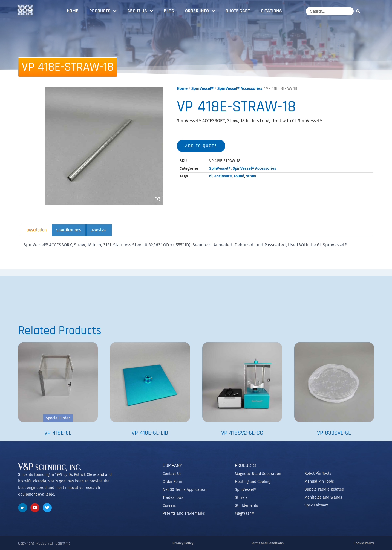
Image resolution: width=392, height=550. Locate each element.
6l (211, 176)
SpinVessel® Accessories (240, 88)
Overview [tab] (98, 230)
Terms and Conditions (267, 543)
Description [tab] (37, 230)
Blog (169, 11)
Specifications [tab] (69, 230)
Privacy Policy (183, 543)
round (239, 176)
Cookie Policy (364, 543)
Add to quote (201, 146)
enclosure (223, 176)
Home (73, 11)
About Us (140, 11)
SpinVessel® (202, 88)
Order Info (200, 11)
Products (103, 11)
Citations (271, 11)
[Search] (359, 11)
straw (251, 176)
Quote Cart (238, 11)
